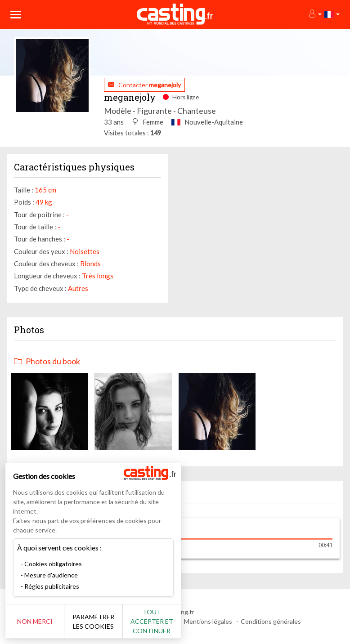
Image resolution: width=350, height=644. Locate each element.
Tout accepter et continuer (163, 621)
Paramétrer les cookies (100, 622)
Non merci (37, 621)
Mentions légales (208, 621)
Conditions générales (271, 621)
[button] (315, 14)
